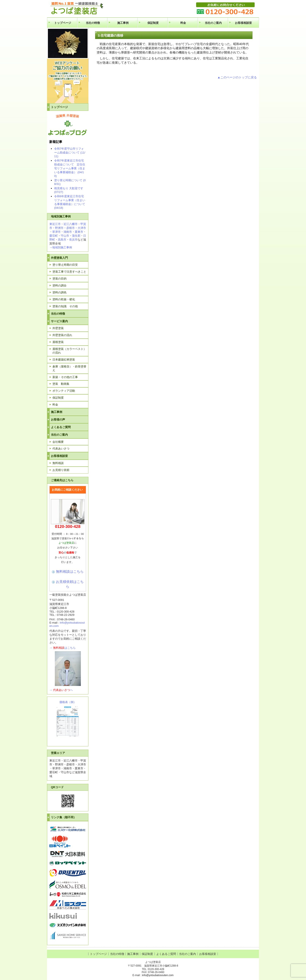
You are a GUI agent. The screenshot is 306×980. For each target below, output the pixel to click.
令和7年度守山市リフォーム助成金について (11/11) (70, 152)
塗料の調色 (59, 292)
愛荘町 (54, 236)
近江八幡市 (71, 224)
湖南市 (68, 232)
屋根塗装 (58, 342)
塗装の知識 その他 (65, 306)
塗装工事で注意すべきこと (69, 272)
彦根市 (71, 228)
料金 (183, 23)
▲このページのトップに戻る (237, 77)
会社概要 (58, 442)
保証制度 (153, 23)
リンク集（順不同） (64, 817)
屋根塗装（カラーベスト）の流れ (69, 351)
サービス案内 (59, 321)
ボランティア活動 (64, 391)
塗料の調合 (59, 285)
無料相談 (58, 463)
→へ (61, 690)
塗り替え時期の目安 (65, 265)
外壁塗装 (58, 328)
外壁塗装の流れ (62, 335)
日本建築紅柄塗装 (64, 360)
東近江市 (55, 224)
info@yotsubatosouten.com (158, 975)
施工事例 (123, 23)
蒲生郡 (76, 236)
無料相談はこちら (70, 571)
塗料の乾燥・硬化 (64, 299)
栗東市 (79, 232)
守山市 (65, 236)
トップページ (63, 23)
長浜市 (73, 240)
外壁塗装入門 (59, 258)
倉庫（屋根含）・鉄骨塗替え (69, 368)
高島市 (62, 240)
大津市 (82, 228)
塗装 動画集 (61, 384)
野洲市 (59, 228)
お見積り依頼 (61, 470)
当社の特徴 (93, 23)
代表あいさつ (61, 449)
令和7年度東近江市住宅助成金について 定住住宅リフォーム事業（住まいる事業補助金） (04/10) (70, 168)
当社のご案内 (213, 23)
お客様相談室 (243, 23)
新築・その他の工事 (65, 377)
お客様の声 (58, 420)
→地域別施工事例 (61, 247)
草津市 (56, 232)
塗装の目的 (59, 279)
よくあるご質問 (61, 427)
